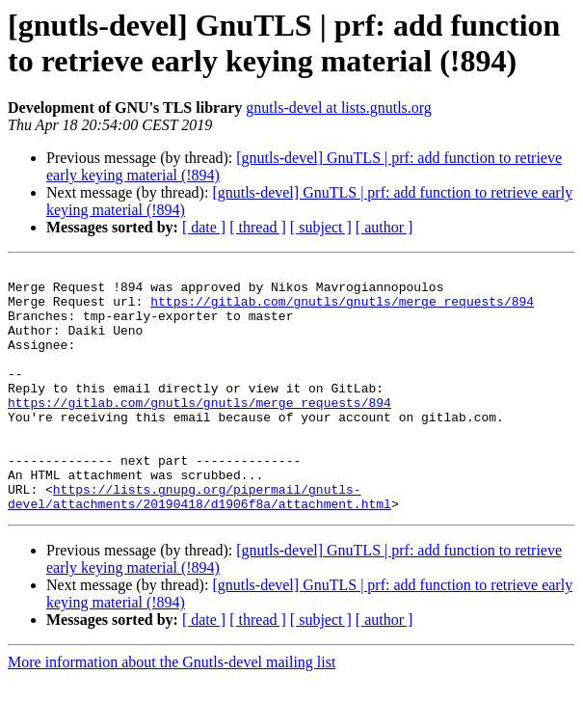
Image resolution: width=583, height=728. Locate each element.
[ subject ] (321, 227)
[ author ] (384, 227)
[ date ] (204, 227)
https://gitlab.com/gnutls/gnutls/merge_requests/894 (342, 310)
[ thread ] (258, 227)
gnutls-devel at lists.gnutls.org (339, 108)
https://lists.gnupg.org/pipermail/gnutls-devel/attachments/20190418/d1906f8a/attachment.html (199, 544)
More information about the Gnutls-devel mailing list (172, 711)
